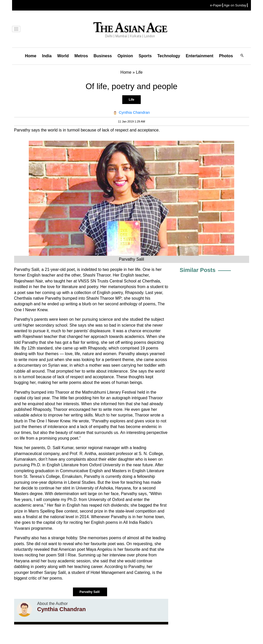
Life (131, 100)
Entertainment (200, 56)
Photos (226, 56)
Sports (145, 56)
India (47, 56)
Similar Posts (198, 270)
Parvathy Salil (90, 592)
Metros (81, 56)
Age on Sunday (235, 5)
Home (31, 56)
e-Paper (216, 5)
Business (103, 56)
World (63, 56)
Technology (169, 56)
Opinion (125, 56)
